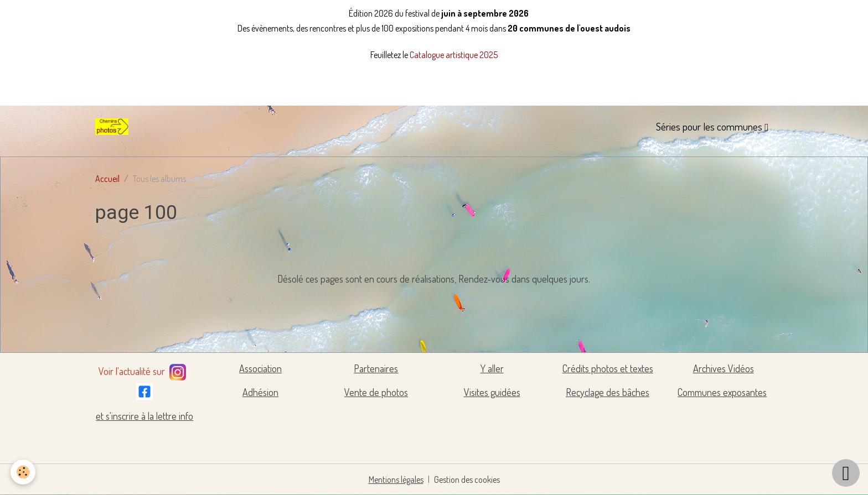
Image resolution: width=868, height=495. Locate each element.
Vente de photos (376, 392)
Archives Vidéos (724, 368)
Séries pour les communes (710, 126)
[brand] (114, 127)
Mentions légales (396, 480)
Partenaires (376, 368)
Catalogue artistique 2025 (454, 55)
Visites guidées (492, 392)
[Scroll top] (846, 473)
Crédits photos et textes (608, 368)
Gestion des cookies (467, 480)
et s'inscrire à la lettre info (144, 416)
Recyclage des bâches (608, 392)
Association (260, 368)
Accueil (107, 179)
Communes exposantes (722, 392)
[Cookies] (24, 472)
